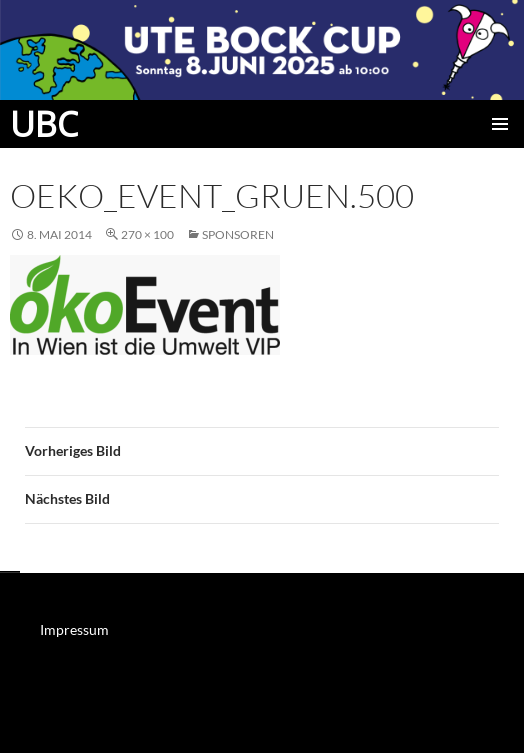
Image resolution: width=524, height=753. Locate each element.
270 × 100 (147, 234)
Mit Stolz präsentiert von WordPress (104, 728)
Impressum (74, 629)
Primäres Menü (500, 124)
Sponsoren (238, 234)
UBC (44, 124)
